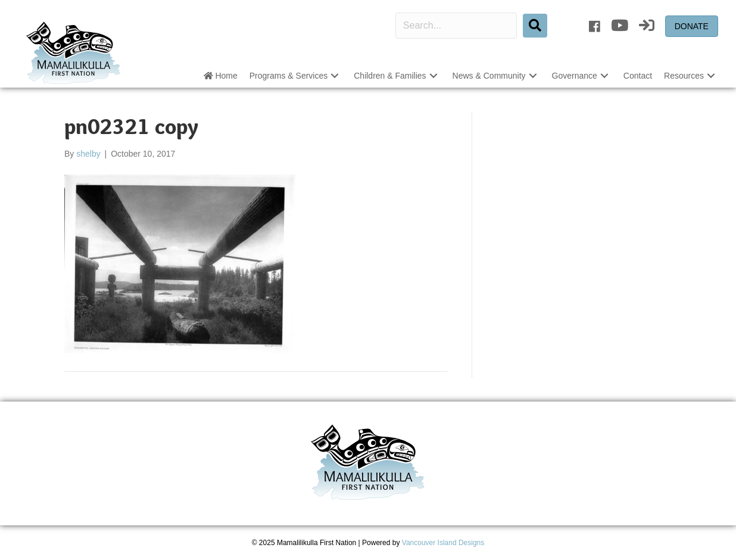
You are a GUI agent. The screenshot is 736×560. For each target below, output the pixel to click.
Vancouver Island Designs (443, 543)
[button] (335, 76)
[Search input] (456, 26)
